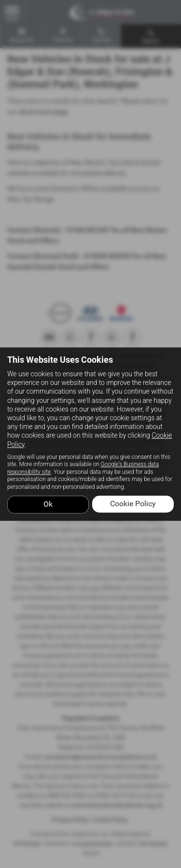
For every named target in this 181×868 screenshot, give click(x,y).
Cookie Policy (133, 504)
